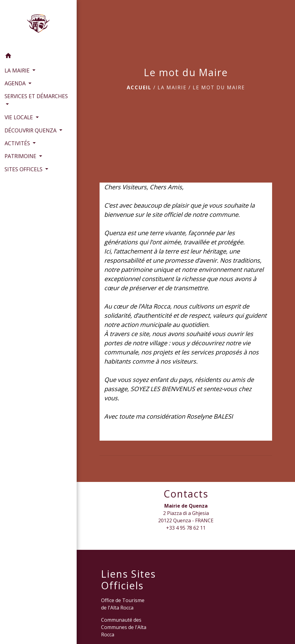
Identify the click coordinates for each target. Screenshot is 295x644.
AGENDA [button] (16, 83)
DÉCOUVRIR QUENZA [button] (31, 130)
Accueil (139, 87)
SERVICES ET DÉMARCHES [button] (36, 96)
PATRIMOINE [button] (21, 156)
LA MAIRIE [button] (18, 70)
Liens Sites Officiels (128, 580)
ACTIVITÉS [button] (18, 143)
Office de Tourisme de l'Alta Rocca (123, 604)
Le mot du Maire (219, 87)
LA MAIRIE (172, 87)
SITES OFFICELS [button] (24, 169)
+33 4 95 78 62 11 (186, 528)
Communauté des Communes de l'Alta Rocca (124, 627)
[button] (38, 57)
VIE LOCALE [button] (20, 117)
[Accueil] (38, 25)
